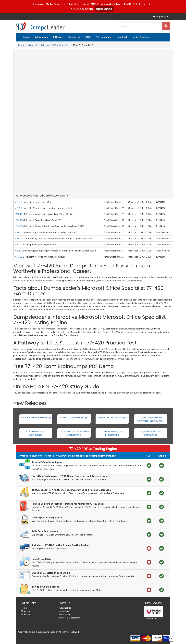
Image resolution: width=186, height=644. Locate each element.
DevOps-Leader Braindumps (36, 418)
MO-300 (19, 226)
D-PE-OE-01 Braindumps (112, 418)
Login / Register (141, 37)
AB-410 (19, 244)
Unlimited (121, 37)
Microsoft (33, 45)
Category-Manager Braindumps (112, 433)
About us (64, 611)
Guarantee (74, 37)
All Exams (58, 37)
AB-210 (19, 232)
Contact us (65, 608)
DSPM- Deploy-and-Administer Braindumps (150, 419)
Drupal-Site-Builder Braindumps (150, 433)
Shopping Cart (161, 16)
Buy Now (160, 202)
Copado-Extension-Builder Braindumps (74, 433)
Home (27, 37)
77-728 (19, 208)
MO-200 (19, 220)
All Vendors (41, 37)
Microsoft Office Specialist (55, 45)
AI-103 (19, 257)
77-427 (19, 202)
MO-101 (19, 214)
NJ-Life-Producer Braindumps (36, 433)
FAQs (88, 37)
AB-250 (19, 238)
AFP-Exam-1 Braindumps (74, 418)
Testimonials (103, 37)
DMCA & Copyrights (70, 618)
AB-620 (19, 251)
